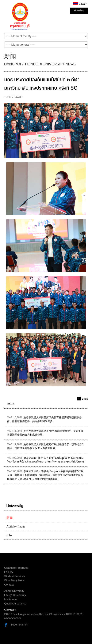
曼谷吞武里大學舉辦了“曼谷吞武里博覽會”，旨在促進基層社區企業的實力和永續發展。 (45, 433)
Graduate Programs (16, 568)
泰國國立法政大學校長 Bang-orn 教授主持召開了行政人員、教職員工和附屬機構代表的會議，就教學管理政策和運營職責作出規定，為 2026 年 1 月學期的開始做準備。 (45, 475)
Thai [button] (83, 4)
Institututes (11, 599)
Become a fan (19, 625)
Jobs (9, 535)
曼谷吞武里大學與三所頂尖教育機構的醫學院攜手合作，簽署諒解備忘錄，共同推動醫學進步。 (44, 419)
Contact (9, 585)
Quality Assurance (15, 604)
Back (85, 399)
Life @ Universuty (15, 595)
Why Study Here (14, 580)
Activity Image (16, 526)
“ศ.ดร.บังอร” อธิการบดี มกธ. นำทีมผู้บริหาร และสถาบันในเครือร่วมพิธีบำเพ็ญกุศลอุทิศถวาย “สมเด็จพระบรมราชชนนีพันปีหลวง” (46, 460)
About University (14, 591)
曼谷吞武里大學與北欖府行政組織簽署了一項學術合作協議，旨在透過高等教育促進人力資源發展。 (46, 446)
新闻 (9, 518)
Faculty (9, 572)
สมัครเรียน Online (79, 12)
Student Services (15, 576)
